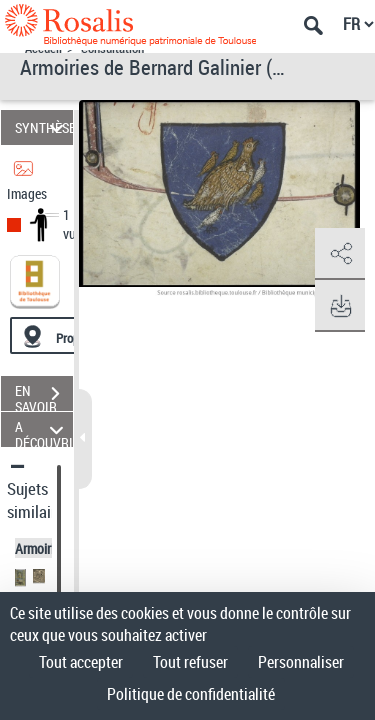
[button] (340, 254)
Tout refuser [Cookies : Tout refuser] (190, 662)
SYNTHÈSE (44, 127)
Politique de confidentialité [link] (191, 694)
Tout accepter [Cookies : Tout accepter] (81, 662)
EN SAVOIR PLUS (44, 396)
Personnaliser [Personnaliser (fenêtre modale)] (301, 662)
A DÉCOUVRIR (44, 429)
